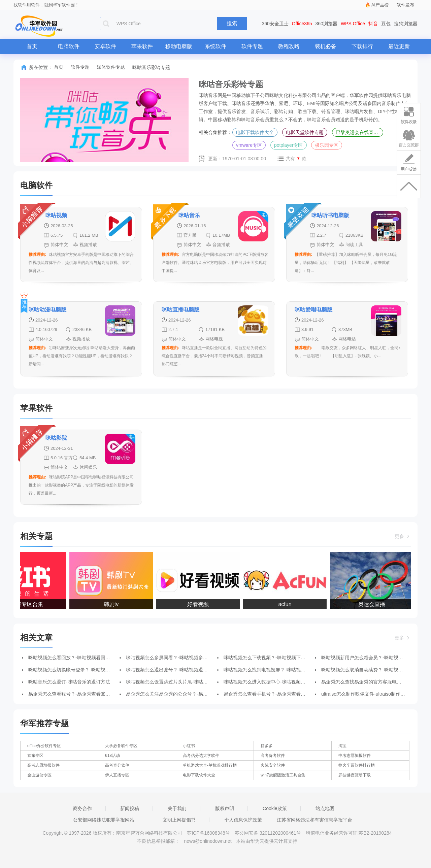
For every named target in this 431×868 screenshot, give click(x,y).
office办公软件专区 (44, 746)
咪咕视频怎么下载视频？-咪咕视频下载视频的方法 (276, 658)
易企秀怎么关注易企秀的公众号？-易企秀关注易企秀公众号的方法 (195, 694)
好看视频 (200, 604)
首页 (32, 46)
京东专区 (35, 756)
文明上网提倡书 (179, 820)
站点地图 (325, 808)
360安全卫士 (275, 24)
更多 (403, 536)
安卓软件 (105, 46)
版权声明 (225, 808)
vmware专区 (249, 145)
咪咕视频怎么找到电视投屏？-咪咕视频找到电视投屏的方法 (286, 670)
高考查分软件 (117, 765)
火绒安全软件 (273, 765)
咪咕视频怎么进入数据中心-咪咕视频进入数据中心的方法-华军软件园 (296, 682)
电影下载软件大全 (255, 132)
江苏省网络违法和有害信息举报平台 (314, 820)
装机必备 (326, 46)
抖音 (373, 24)
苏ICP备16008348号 (208, 833)
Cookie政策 (275, 808)
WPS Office (353, 24)
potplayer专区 (289, 145)
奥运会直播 (374, 604)
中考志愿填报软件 (355, 756)
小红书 (189, 746)
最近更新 (399, 46)
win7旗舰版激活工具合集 (283, 775)
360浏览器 (326, 24)
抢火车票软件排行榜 (357, 765)
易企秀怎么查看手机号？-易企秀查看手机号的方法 (276, 694)
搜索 (232, 23)
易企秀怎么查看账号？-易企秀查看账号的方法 (76, 694)
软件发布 (405, 5)
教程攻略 (289, 46)
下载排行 (362, 46)
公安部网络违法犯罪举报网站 (104, 820)
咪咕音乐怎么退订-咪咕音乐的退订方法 (69, 682)
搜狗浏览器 (406, 24)
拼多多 (267, 746)
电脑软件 (69, 46)
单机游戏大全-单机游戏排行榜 (210, 765)
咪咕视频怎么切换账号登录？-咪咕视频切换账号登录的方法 (90, 670)
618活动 (112, 756)
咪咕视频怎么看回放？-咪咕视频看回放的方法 (76, 658)
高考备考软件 (273, 756)
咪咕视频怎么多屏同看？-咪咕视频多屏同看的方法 (179, 658)
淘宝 (342, 746)
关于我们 (177, 808)
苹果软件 (142, 46)
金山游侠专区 (39, 775)
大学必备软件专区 (121, 746)
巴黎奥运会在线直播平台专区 (359, 132)
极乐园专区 (327, 145)
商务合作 (82, 808)
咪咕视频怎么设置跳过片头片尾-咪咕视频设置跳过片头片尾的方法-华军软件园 (208, 682)
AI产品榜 (380, 5)
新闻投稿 (130, 808)
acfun (287, 604)
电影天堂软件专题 (305, 132)
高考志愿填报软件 (43, 765)
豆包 (386, 24)
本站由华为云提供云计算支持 (267, 841)
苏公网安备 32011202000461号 (269, 833)
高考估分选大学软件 (201, 756)
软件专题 (252, 46)
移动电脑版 (179, 46)
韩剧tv (113, 604)
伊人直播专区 (117, 775)
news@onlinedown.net (208, 841)
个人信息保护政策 (243, 820)
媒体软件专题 (111, 67)
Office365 (302, 24)
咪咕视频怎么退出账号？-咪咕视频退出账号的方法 (179, 670)
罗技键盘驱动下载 (355, 775)
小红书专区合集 (26, 604)
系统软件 (215, 46)
